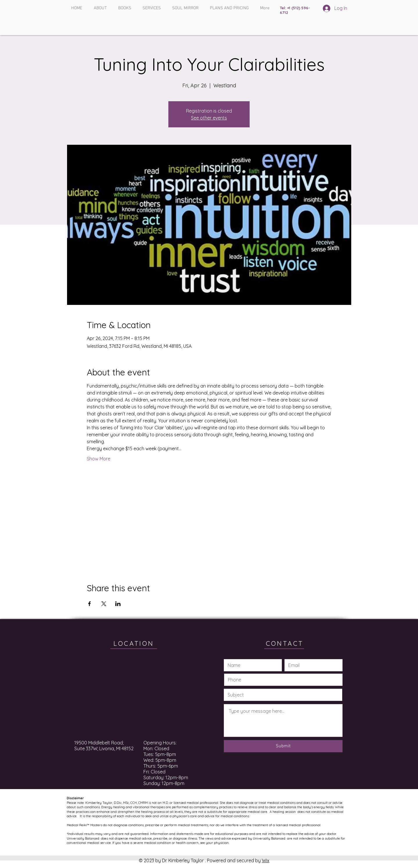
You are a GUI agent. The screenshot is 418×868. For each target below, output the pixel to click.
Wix (266, 860)
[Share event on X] (104, 604)
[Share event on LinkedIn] (118, 604)
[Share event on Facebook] (90, 604)
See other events (209, 118)
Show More (99, 459)
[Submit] (283, 746)
